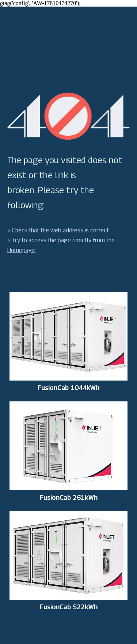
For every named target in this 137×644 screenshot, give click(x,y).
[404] (68, 116)
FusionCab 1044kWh (68, 388)
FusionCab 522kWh (69, 607)
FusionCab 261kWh (69, 498)
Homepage (21, 250)
